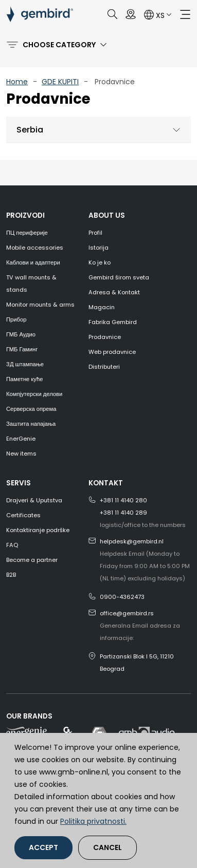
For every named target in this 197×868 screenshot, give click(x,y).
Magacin (102, 307)
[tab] (98, 130)
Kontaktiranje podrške (38, 530)
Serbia (30, 130)
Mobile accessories (35, 248)
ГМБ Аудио (21, 334)
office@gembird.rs (127, 613)
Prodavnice (105, 337)
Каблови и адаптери (33, 262)
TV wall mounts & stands (31, 284)
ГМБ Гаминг (22, 349)
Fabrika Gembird (113, 322)
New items (21, 454)
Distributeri (104, 367)
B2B (11, 575)
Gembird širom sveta (119, 277)
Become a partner (32, 560)
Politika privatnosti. (93, 821)
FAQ (12, 545)
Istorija (98, 248)
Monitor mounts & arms (40, 305)
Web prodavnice (112, 352)
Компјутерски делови (34, 394)
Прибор (16, 319)
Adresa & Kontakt (114, 292)
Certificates (23, 515)
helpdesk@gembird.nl (132, 541)
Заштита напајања (31, 424)
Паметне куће (24, 379)
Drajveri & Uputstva (34, 500)
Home (17, 82)
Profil (95, 233)
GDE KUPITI (60, 82)
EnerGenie (21, 439)
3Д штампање (25, 364)
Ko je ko (100, 262)
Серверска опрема (31, 409)
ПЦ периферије (27, 233)
